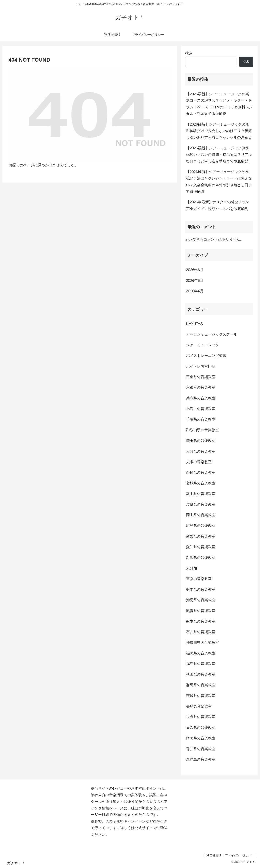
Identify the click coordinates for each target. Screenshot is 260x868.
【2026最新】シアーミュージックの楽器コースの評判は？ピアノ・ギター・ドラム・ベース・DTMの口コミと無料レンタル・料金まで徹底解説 (219, 104)
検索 (189, 53)
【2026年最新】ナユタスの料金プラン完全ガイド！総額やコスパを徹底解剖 (218, 205)
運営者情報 (214, 855)
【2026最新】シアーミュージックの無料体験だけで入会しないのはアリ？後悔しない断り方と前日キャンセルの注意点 (219, 131)
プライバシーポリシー (239, 855)
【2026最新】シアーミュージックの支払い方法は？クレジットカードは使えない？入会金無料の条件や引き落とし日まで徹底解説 (219, 182)
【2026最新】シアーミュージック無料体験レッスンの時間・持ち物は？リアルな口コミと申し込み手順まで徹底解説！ (219, 155)
